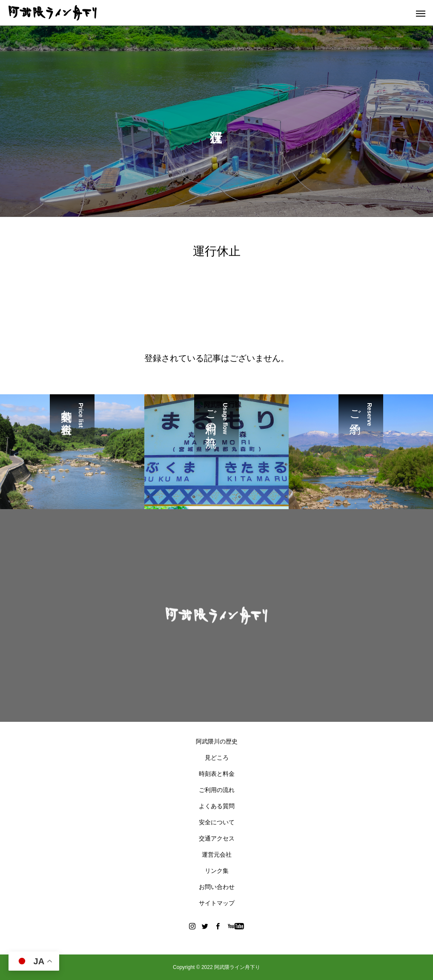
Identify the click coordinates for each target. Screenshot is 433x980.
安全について (217, 822)
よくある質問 (217, 806)
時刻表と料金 (217, 774)
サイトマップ (217, 903)
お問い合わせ (217, 887)
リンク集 (217, 871)
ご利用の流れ (217, 790)
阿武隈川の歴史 (217, 741)
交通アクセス (217, 838)
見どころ (217, 758)
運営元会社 (217, 855)
